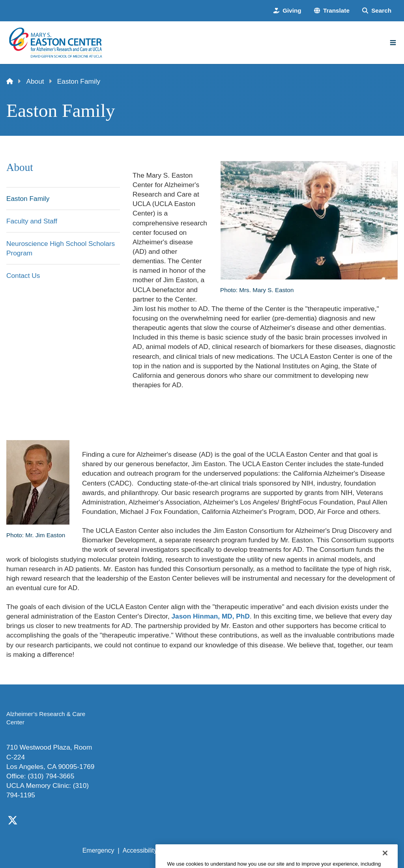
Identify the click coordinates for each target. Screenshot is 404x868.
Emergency (98, 850)
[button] (332, 10)
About (35, 81)
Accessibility (140, 850)
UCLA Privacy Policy (194, 850)
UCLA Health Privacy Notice (270, 850)
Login (326, 850)
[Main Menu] (393, 43)
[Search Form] (377, 10)
